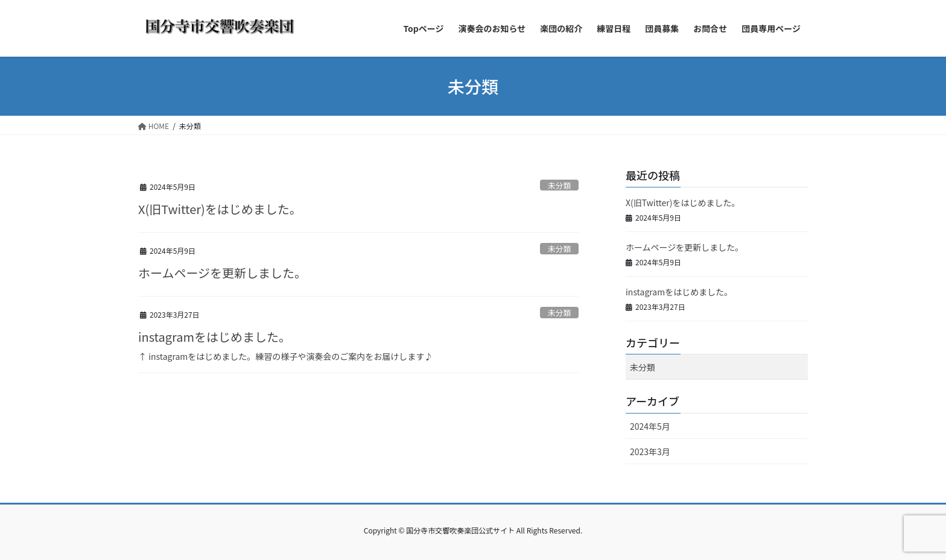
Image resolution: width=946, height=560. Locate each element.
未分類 (559, 185)
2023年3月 (650, 451)
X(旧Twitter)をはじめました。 (220, 209)
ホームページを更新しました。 (222, 273)
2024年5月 (650, 426)
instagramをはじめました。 (214, 337)
